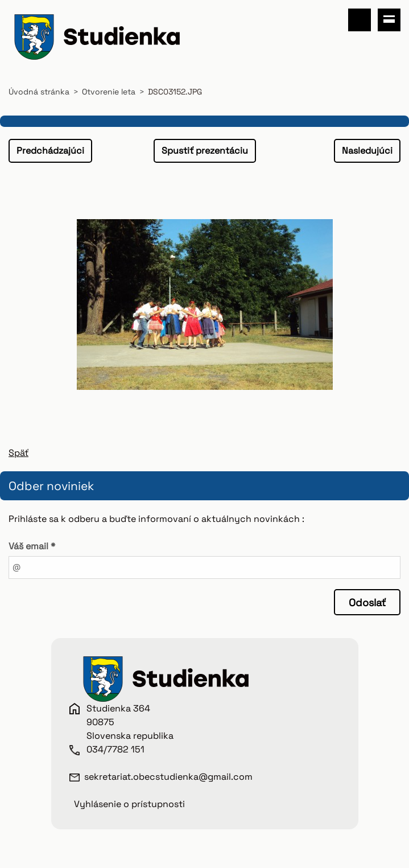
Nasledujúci (367, 151)
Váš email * (32, 546)
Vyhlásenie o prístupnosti (129, 804)
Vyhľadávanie (360, 20)
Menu (389, 20)
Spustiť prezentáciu (205, 151)
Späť (18, 453)
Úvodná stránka (39, 92)
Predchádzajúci (50, 151)
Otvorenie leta (109, 92)
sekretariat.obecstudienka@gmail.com (168, 777)
